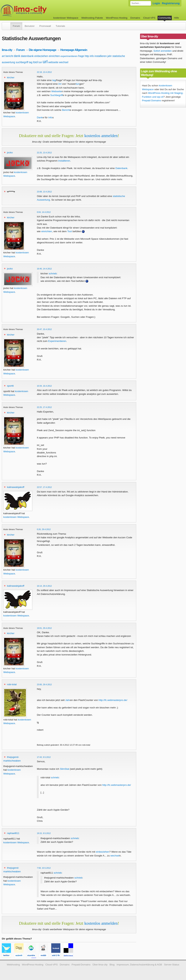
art (3, 56)
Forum (16, 26)
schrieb (53, 274)
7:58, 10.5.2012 (44, 868)
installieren (101, 56)
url (45, 62)
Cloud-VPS (149, 18)
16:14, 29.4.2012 (44, 586)
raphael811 (13, 833)
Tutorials (60, 26)
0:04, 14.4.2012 (44, 212)
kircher (11, 77)
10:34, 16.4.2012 (44, 386)
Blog (112, 965)
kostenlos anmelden (101, 136)
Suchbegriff (56, 95)
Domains (135, 18)
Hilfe (176, 18)
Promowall (45, 26)
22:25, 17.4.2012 (44, 407)
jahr (110, 56)
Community (165, 18)
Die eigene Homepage (43, 50)
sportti (10, 386)
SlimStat (64, 769)
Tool (70, 231)
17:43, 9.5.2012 (44, 757)
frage (81, 56)
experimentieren (69, 56)
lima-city (7, 50)
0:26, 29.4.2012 (44, 529)
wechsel (64, 62)
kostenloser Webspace (66, 18)
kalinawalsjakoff (16, 487)
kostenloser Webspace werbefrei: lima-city (37, 10)
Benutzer (30, 26)
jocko (10, 153)
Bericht (66, 110)
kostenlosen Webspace (16, 517)
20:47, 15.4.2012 (44, 329)
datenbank (27, 56)
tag (31, 62)
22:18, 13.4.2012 (44, 72)
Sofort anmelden (163, 51)
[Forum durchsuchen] (141, 3)
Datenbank (121, 168)
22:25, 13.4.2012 (44, 153)
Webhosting (13, 965)
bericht (9, 56)
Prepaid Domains (152, 100)
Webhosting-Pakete (92, 18)
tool (35, 62)
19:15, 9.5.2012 (44, 833)
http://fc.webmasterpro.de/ (113, 700)
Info (50, 117)
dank (17, 56)
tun (40, 62)
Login (156, 3)
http (87, 56)
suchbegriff (22, 62)
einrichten (54, 56)
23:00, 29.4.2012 (44, 684)
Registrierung (171, 3)
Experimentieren (57, 341)
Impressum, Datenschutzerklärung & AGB (139, 965)
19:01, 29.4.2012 (44, 628)
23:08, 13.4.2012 (44, 192)
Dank (40, 117)
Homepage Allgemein (74, 50)
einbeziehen (41, 56)
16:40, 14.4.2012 (44, 269)
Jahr (68, 700)
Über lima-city (100, 965)
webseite (53, 62)
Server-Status (172, 965)
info (92, 56)
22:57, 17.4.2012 (44, 487)
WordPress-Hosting (117, 18)
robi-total (12, 684)
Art (60, 84)
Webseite (57, 91)
